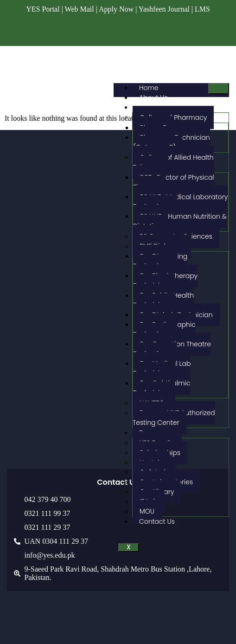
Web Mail (80, 9)
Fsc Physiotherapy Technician (165, 281)
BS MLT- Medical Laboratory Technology (180, 202)
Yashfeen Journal (164, 9)
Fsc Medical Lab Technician (162, 368)
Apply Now (116, 9)
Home (149, 88)
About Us (153, 98)
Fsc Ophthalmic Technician (162, 388)
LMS (202, 9)
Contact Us (157, 521)
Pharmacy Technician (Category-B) (172, 142)
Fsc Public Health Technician (163, 300)
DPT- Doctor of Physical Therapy (174, 182)
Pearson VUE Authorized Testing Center (174, 418)
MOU (147, 511)
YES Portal (43, 9)
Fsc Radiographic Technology (164, 329)
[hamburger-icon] (219, 89)
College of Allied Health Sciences (173, 162)
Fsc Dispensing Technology (160, 261)
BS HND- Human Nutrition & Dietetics (180, 221)
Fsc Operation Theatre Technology (172, 349)
